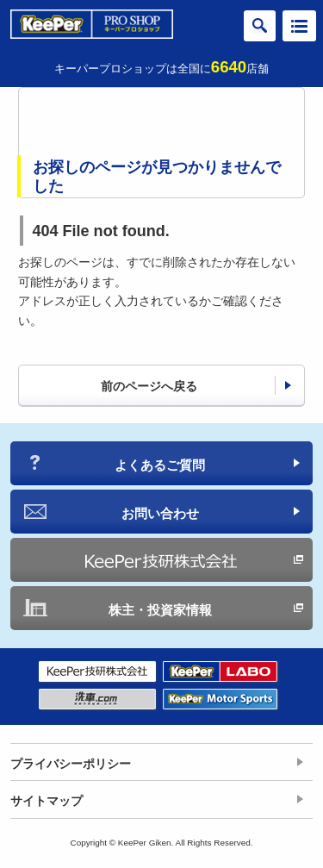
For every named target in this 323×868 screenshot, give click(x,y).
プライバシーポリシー (71, 764)
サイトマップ (47, 801)
